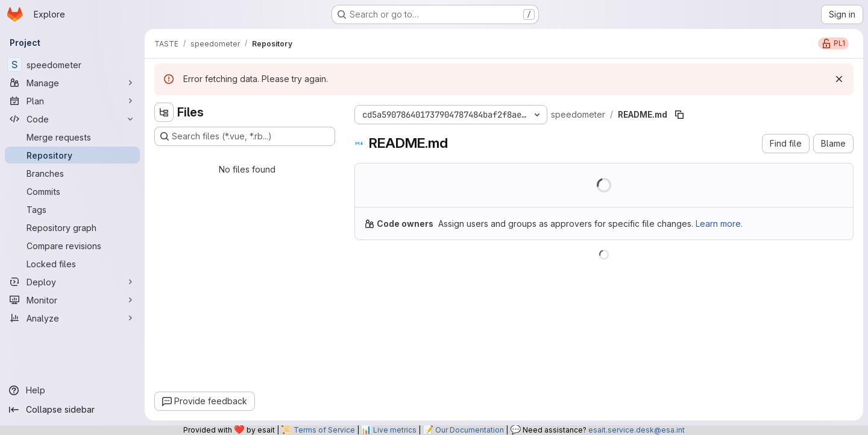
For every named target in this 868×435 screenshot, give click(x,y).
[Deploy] (72, 282)
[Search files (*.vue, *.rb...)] (245, 136)
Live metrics (395, 430)
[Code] (72, 119)
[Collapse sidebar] (72, 410)
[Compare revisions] (72, 246)
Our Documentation (470, 430)
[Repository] (72, 155)
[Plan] (72, 101)
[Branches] (72, 173)
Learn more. (719, 224)
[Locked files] (72, 264)
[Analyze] (72, 318)
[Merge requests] (72, 137)
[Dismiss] (839, 79)
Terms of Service (324, 430)
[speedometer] (72, 65)
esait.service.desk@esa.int (637, 430)
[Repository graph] (72, 227)
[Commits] (72, 191)
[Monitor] (72, 300)
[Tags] (72, 209)
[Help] (72, 390)
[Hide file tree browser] (164, 112)
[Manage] (72, 83)
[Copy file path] (679, 115)
